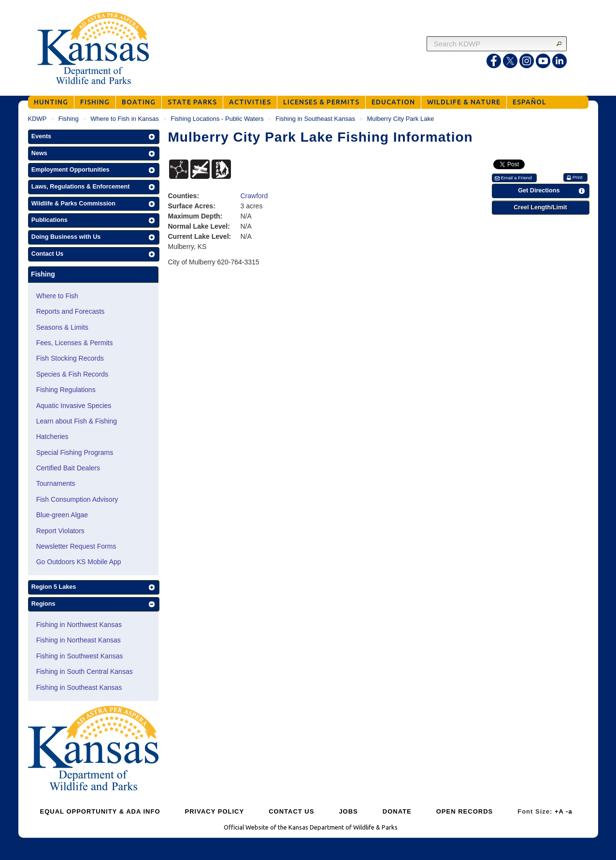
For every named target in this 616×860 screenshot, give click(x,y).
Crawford (254, 196)
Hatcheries (52, 437)
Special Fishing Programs (75, 452)
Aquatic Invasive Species (74, 406)
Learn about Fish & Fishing (77, 421)
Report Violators (60, 531)
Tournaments (56, 483)
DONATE (397, 811)
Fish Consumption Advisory (77, 499)
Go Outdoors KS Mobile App (79, 562)
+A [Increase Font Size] (559, 811)
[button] (94, 137)
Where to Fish (57, 296)
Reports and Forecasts (71, 311)
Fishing (69, 119)
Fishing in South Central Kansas (85, 671)
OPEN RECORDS (465, 811)
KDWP (37, 119)
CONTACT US (291, 811)
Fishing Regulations (66, 390)
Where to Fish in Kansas (125, 119)
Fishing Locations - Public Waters (217, 119)
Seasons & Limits (62, 327)
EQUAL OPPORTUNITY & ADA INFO (100, 811)
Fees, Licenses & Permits (75, 343)
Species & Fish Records (72, 374)
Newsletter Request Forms (76, 546)
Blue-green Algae (62, 515)
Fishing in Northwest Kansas (79, 625)
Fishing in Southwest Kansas (80, 656)
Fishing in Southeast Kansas (315, 119)
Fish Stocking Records (70, 358)
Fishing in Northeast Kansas (79, 640)
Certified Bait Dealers (68, 468)
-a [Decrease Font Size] (569, 811)
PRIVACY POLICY (215, 811)
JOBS (348, 811)
